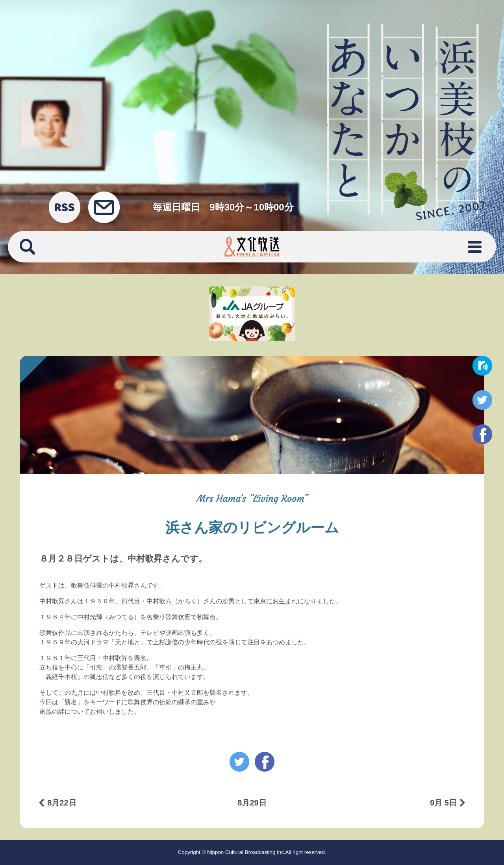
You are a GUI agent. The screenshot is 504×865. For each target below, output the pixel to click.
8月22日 (62, 803)
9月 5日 (443, 803)
